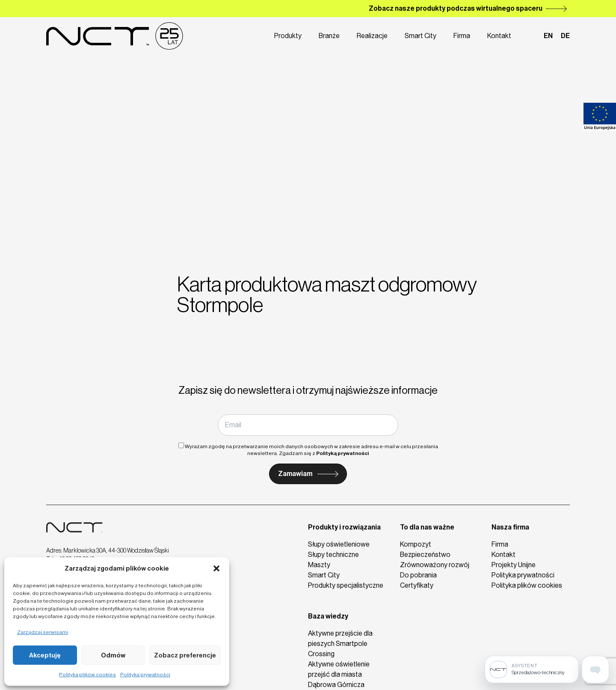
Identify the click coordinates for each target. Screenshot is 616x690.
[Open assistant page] (595, 669)
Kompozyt (416, 544)
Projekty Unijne (514, 565)
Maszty (319, 565)
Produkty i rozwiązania (344, 527)
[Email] (308, 425)
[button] (216, 568)
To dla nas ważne (427, 527)
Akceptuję (45, 655)
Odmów (113, 655)
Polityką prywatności (342, 453)
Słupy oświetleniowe (339, 544)
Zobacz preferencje (185, 655)
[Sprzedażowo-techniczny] (532, 669)
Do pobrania (418, 575)
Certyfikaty (417, 585)
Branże (329, 36)
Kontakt (499, 36)
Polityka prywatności (145, 675)
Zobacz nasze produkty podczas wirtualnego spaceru (456, 8)
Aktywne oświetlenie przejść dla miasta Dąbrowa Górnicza (339, 674)
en (548, 36)
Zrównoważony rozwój (435, 565)
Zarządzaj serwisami (43, 632)
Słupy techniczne (333, 555)
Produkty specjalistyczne (346, 585)
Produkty (288, 36)
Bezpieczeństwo (425, 555)
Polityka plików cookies (87, 675)
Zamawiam (295, 474)
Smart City (421, 36)
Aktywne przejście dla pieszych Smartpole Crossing (340, 644)
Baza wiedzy (328, 616)
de (565, 36)
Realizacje (372, 36)
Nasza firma (510, 527)
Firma (462, 36)
